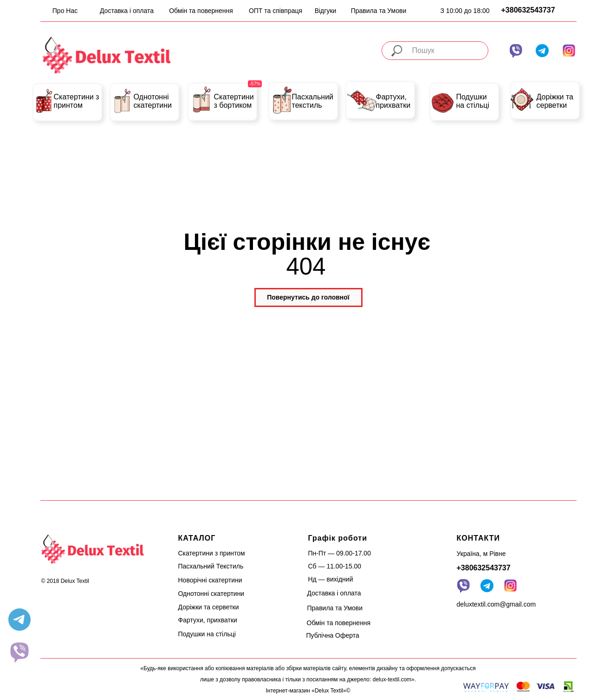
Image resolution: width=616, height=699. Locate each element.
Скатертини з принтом (77, 101)
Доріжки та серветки (555, 101)
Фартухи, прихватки (393, 101)
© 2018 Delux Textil (65, 581)
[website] (19, 652)
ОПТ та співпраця (276, 11)
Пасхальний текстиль (313, 101)
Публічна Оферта (333, 635)
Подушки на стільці (473, 101)
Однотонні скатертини (153, 101)
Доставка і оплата (127, 11)
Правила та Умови (379, 11)
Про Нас (65, 11)
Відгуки (326, 11)
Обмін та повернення (201, 11)
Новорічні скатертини (210, 580)
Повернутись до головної (308, 297)
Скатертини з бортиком (234, 101)
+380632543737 (528, 10)
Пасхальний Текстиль (211, 566)
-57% (255, 84)
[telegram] (19, 620)
